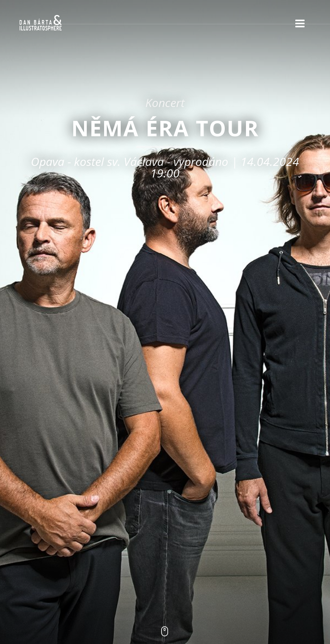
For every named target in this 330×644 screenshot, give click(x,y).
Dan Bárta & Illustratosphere (40, 23)
